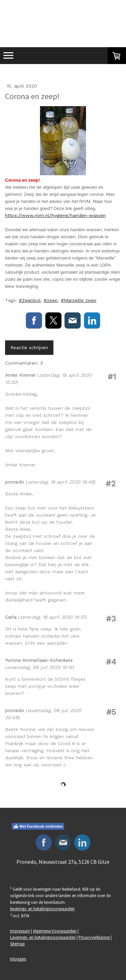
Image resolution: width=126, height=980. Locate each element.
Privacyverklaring (94, 937)
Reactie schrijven (29, 347)
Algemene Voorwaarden (55, 931)
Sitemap (17, 944)
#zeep (51, 300)
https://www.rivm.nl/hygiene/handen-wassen (55, 215)
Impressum (20, 931)
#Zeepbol (30, 300)
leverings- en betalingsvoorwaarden (42, 909)
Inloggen (18, 959)
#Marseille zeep (79, 300)
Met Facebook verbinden (38, 826)
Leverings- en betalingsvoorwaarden (43, 937)
